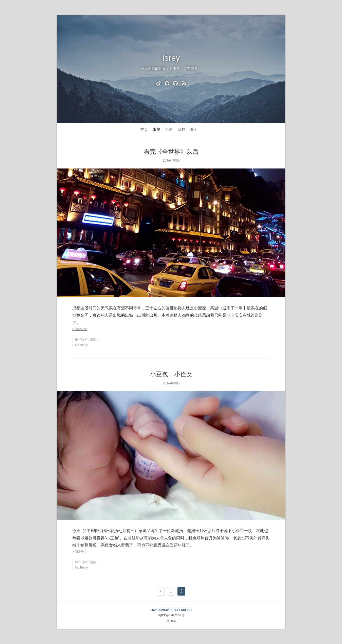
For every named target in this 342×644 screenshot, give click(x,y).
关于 (194, 129)
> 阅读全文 (80, 329)
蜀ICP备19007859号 (171, 615)
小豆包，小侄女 (171, 374)
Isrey (171, 58)
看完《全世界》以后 (171, 152)
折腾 (169, 129)
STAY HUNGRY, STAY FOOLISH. (171, 610)
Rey (83, 340)
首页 (144, 129)
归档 (182, 129)
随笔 (157, 129)
